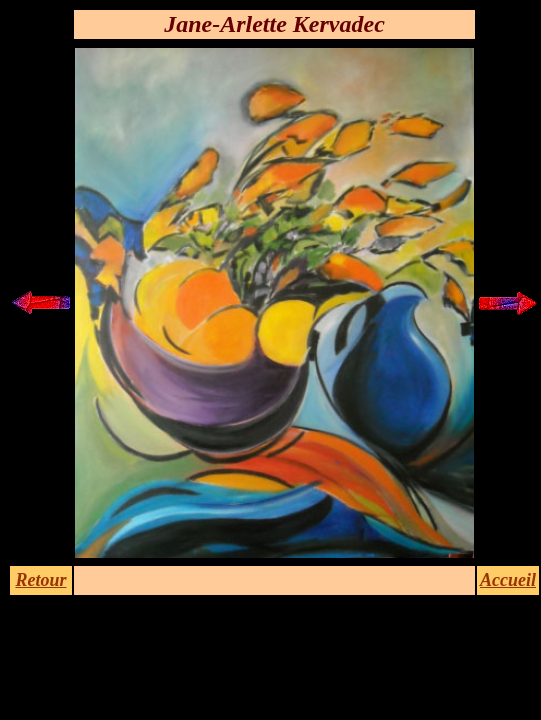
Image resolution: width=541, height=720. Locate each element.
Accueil (508, 580)
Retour (40, 580)
